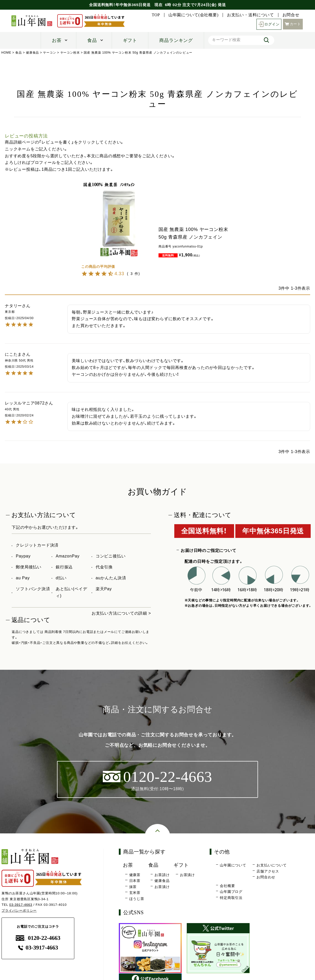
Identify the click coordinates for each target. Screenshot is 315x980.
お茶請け (162, 875)
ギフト (130, 40)
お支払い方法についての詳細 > (121, 613)
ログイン (269, 24)
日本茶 (135, 881)
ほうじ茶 (137, 899)
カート (293, 24)
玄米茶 (135, 893)
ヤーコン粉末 (70, 53)
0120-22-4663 (38, 938)
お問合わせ (266, 877)
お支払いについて (271, 865)
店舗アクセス (268, 871)
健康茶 (135, 875)
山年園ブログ (231, 892)
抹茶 (133, 887)
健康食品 (32, 53)
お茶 (57, 40)
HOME (6, 53)
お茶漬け (162, 887)
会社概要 (227, 886)
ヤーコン (49, 53)
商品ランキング (176, 40)
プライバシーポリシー (19, 911)
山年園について (233, 865)
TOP (156, 15)
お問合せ (291, 15)
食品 (92, 40)
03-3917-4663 (21, 905)
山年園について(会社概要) (194, 15)
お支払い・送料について (250, 15)
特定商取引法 (231, 898)
